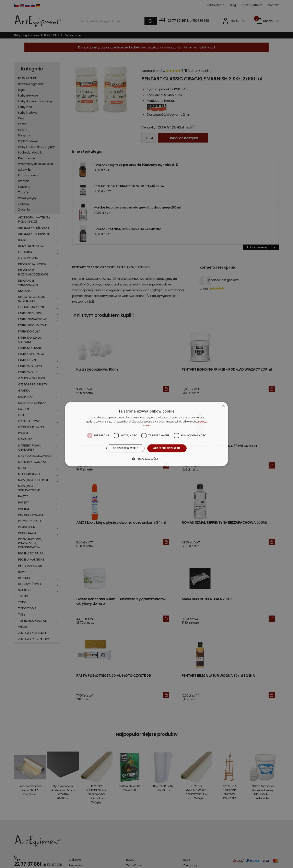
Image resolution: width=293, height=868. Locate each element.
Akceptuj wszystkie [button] (167, 448)
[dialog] (146, 434)
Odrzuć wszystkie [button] (125, 448)
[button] (146, 459)
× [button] (223, 406)
